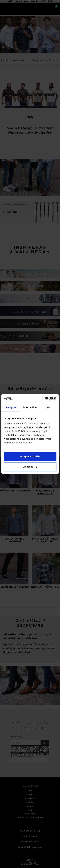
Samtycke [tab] (11, 407)
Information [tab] (30, 407)
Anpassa (30, 467)
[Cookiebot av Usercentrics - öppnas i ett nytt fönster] (43, 399)
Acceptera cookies (30, 456)
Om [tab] (49, 407)
